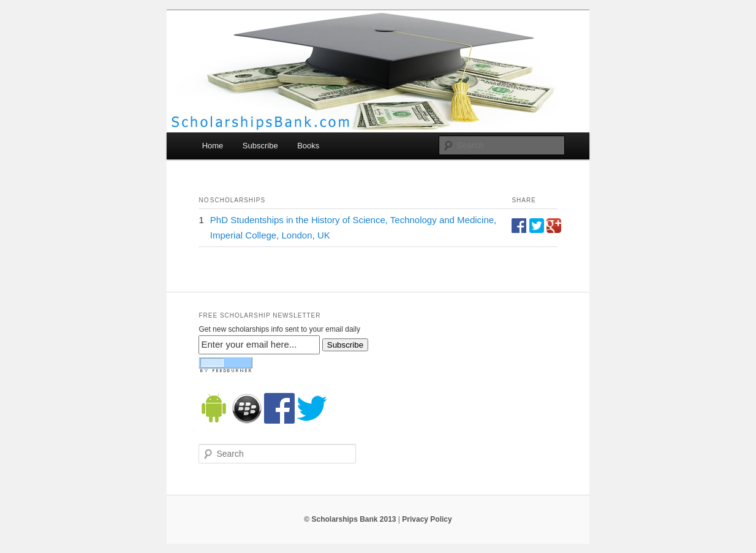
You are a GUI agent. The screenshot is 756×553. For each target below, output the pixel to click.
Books (308, 146)
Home (213, 146)
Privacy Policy (427, 519)
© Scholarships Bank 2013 (350, 519)
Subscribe (260, 146)
